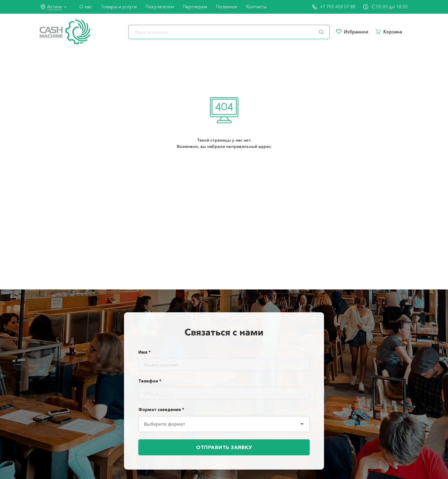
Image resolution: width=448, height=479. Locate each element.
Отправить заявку (224, 447)
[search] (229, 32)
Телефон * (150, 381)
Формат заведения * (161, 409)
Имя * (145, 352)
